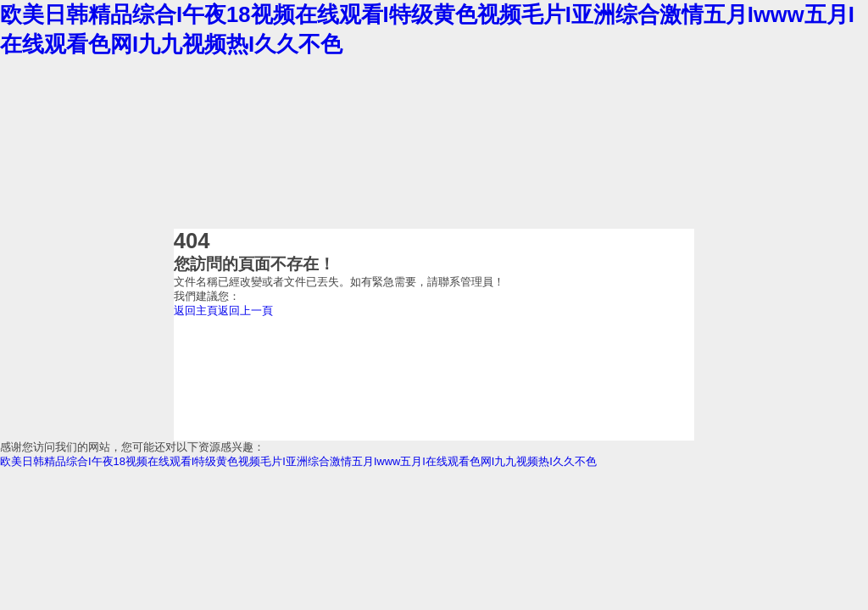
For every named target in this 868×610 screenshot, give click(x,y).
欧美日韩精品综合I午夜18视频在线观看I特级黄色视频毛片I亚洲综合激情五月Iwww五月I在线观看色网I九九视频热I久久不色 (298, 461)
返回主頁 (196, 311)
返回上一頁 (245, 311)
